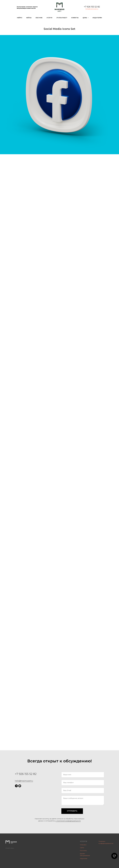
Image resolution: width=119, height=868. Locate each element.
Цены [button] (85, 18)
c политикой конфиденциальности (68, 821)
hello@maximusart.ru (92, 9)
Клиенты (75, 18)
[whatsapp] (20, 786)
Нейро (20, 18)
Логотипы (83, 851)
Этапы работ (62, 18)
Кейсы (29, 18)
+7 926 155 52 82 (92, 7)
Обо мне (39, 18)
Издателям (97, 18)
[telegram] (16, 786)
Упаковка (83, 845)
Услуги (49, 18)
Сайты (82, 848)
